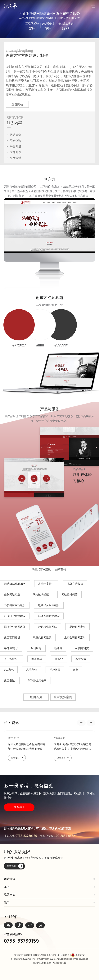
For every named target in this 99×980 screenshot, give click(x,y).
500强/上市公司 (37, 680)
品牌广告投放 (75, 584)
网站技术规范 (41, 594)
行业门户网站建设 (15, 616)
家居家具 (37, 659)
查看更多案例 (63, 697)
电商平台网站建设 (49, 605)
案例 (7, 887)
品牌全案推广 (46, 584)
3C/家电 (9, 670)
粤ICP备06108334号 (59, 955)
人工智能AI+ (11, 659)
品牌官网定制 (78, 627)
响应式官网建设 (41, 569)
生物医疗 (36, 648)
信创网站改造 (12, 594)
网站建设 (10, 879)
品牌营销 (61, 569)
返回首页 (36, 697)
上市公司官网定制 (75, 637)
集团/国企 (10, 680)
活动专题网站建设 (49, 616)
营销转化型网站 (47, 627)
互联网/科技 (82, 648)
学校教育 (55, 670)
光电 (75, 670)
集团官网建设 (12, 637)
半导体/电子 (11, 648)
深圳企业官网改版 (15, 627)
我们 (7, 903)
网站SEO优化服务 (15, 584)
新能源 (58, 648)
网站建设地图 (60, 963)
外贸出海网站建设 (15, 605)
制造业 (59, 659)
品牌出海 (10, 895)
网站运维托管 (70, 594)
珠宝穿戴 (81, 659)
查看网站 (17, 104)
